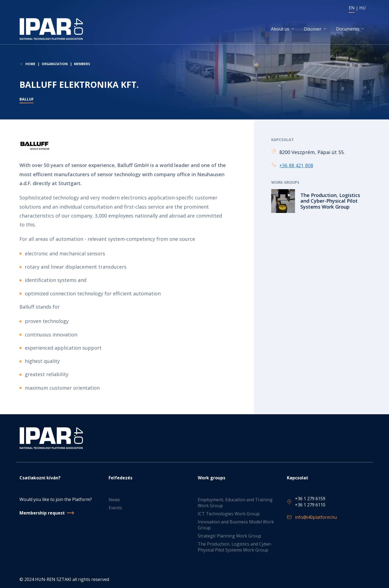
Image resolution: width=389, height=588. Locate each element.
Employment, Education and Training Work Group (235, 503)
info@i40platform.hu (316, 517)
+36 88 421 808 (296, 166)
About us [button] (280, 29)
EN (352, 8)
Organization (55, 64)
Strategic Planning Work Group (229, 536)
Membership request (42, 513)
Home (30, 65)
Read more (320, 201)
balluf (26, 100)
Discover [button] (313, 29)
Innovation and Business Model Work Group (236, 525)
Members (82, 64)
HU (363, 8)
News (114, 500)
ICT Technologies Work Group (229, 514)
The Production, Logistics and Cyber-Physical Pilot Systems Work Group (235, 547)
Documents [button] (348, 29)
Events (115, 508)
